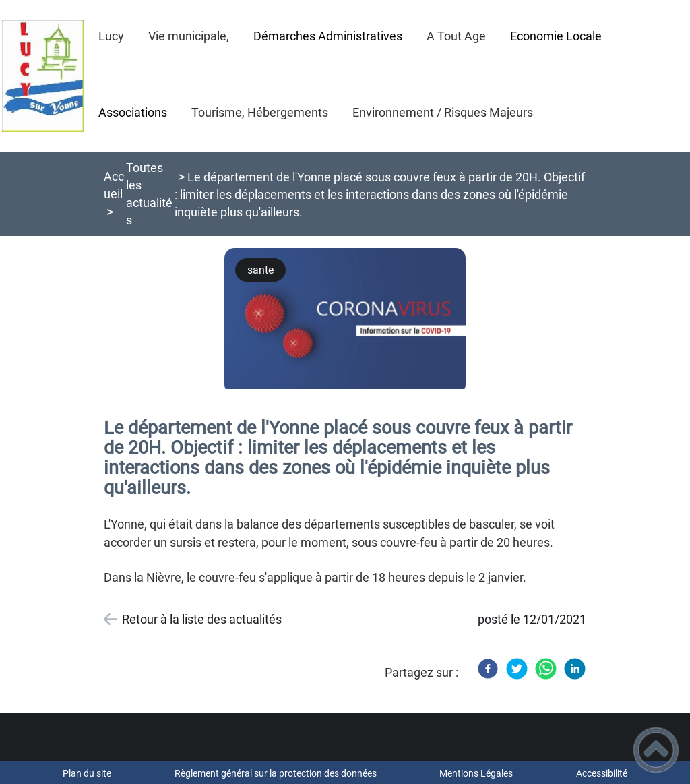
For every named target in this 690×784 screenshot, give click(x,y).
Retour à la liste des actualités (202, 619)
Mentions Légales (476, 773)
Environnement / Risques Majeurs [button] (443, 112)
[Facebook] (488, 669)
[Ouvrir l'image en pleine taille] (345, 320)
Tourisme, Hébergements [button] (260, 112)
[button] (656, 750)
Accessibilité (602, 773)
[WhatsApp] (546, 669)
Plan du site (87, 773)
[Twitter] (517, 669)
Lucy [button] (111, 36)
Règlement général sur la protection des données (276, 773)
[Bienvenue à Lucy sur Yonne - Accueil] (43, 76)
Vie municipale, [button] (189, 36)
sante (260, 270)
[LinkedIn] (575, 669)
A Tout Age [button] (456, 36)
